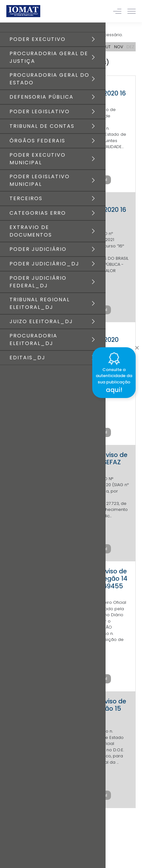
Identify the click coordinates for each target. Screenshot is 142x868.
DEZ (130, 47)
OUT (106, 47)
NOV (119, 47)
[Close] (137, 346)
